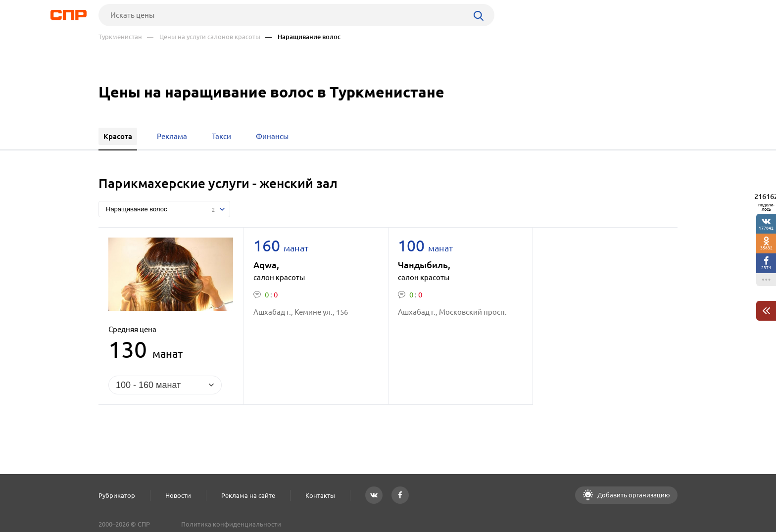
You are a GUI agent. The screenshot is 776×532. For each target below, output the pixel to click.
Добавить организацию (633, 495)
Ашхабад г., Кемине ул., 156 (301, 312)
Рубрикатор (117, 495)
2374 (766, 267)
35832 (766, 248)
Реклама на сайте (248, 495)
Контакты (320, 495)
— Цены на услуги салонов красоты (204, 37)
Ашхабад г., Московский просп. (452, 312)
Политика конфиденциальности (231, 524)
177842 (766, 228)
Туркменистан (120, 37)
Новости (178, 495)
